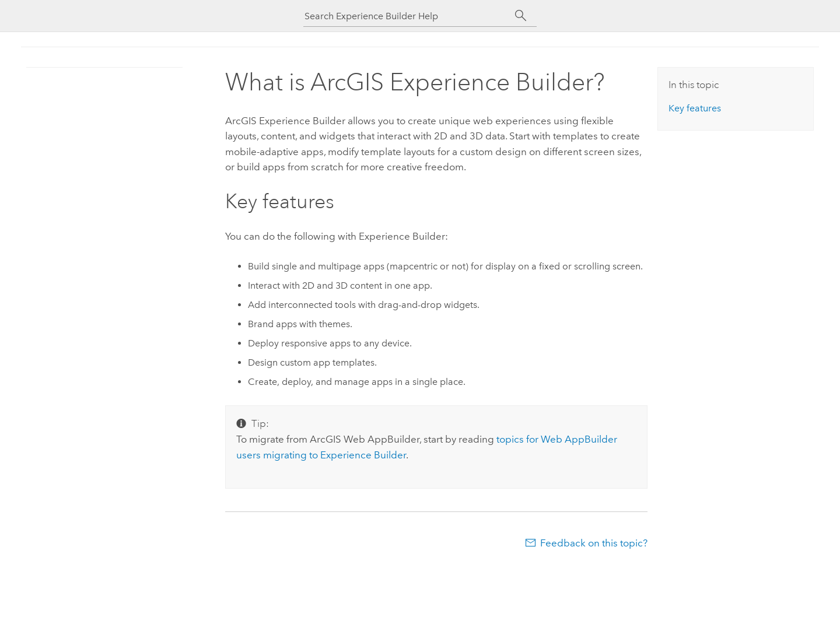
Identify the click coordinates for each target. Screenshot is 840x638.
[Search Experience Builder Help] (408, 16)
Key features (695, 108)
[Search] (521, 16)
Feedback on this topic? (594, 543)
